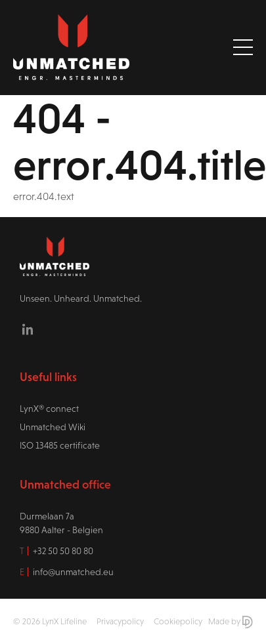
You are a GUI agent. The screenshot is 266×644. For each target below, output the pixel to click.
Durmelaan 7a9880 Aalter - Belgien (61, 523)
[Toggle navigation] (243, 47)
